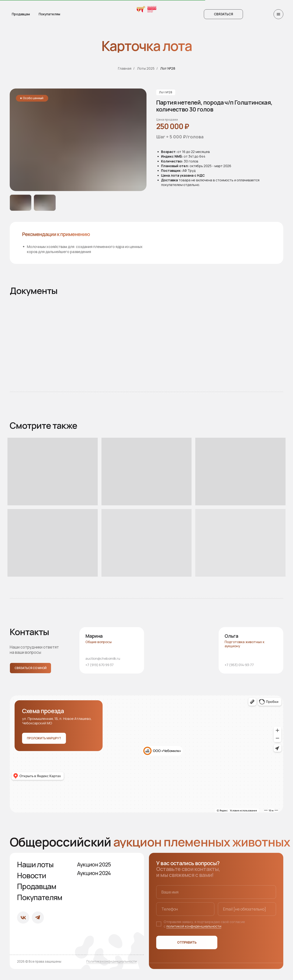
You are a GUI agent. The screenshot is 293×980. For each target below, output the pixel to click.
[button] (223, 14)
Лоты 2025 (146, 69)
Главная (125, 69)
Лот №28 (168, 69)
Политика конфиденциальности (112, 961)
